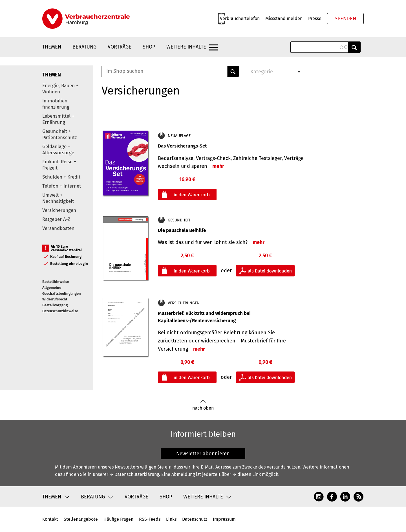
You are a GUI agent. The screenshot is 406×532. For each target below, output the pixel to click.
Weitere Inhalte (186, 47)
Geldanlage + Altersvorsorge (58, 150)
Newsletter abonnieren (203, 454)
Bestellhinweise (56, 282)
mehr (218, 166)
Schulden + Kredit (61, 177)
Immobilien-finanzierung (56, 104)
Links (171, 519)
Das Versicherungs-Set (182, 146)
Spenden (345, 19)
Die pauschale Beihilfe (182, 230)
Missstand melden (284, 18)
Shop (149, 47)
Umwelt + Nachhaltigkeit (58, 198)
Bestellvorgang (55, 305)
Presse (315, 18)
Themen (52, 47)
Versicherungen (59, 210)
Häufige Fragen (118, 519)
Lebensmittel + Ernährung (58, 119)
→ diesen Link (247, 474)
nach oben (203, 405)
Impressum (224, 519)
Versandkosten (58, 228)
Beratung (84, 47)
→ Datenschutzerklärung (134, 474)
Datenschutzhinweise (60, 311)
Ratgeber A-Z (56, 219)
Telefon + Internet (62, 186)
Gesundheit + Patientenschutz (59, 134)
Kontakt (50, 519)
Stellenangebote (81, 519)
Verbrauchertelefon (240, 18)
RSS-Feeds (150, 519)
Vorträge (120, 47)
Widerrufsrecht (55, 299)
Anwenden (354, 47)
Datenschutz (195, 519)
